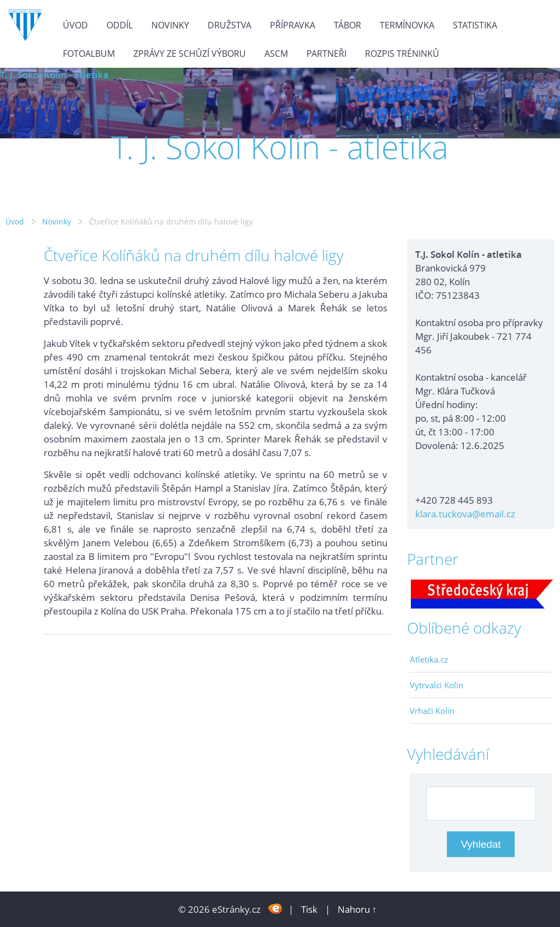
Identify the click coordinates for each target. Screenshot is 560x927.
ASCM (276, 54)
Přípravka (293, 25)
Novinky (170, 25)
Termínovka (407, 25)
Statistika (475, 25)
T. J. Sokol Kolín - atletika (54, 75)
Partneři (326, 54)
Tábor (347, 25)
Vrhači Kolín (432, 711)
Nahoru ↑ (357, 909)
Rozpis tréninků (402, 54)
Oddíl (120, 25)
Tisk (309, 909)
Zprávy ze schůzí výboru (190, 54)
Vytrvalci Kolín (437, 685)
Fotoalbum (89, 54)
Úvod (75, 25)
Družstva (229, 25)
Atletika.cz (429, 659)
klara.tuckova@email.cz (465, 514)
